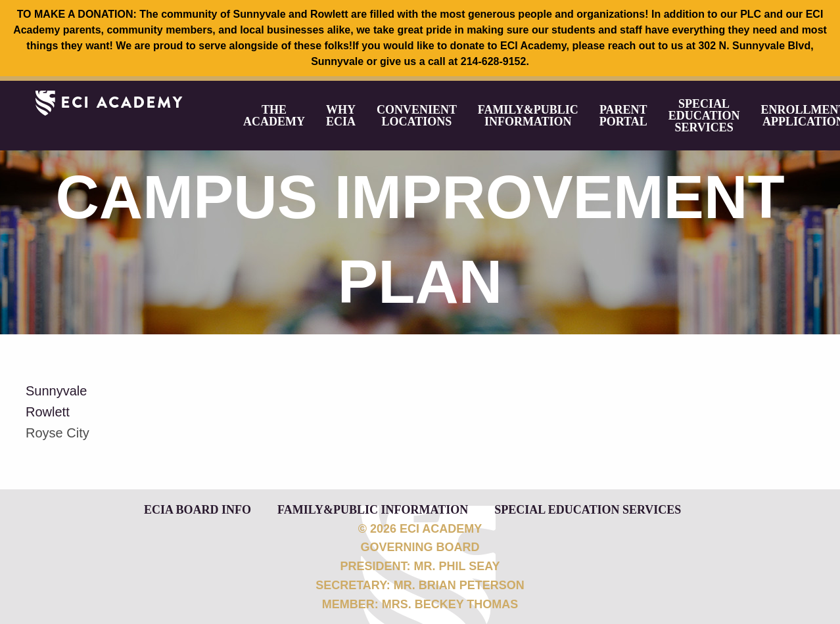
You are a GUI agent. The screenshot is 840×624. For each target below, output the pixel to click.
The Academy (274, 116)
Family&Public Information (373, 509)
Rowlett (48, 412)
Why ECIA (341, 116)
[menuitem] (274, 116)
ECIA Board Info (198, 509)
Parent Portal (623, 116)
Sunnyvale (56, 391)
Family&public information (528, 116)
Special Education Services (704, 116)
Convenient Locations (417, 116)
